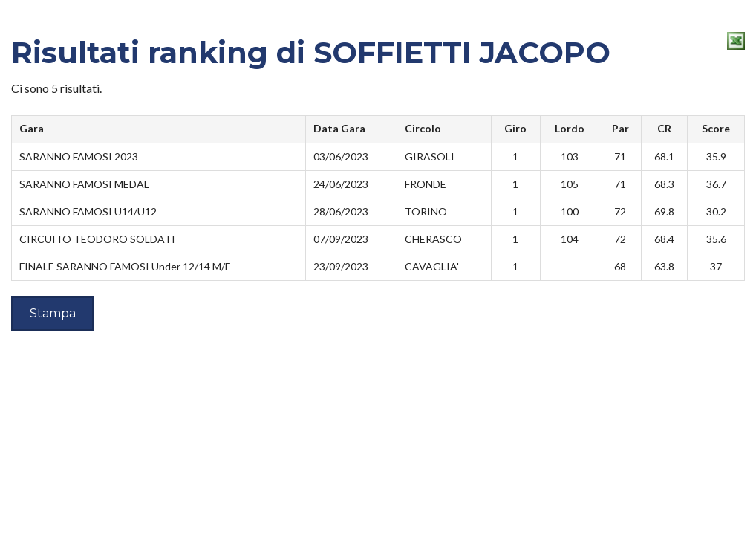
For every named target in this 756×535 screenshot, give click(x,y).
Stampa (53, 313)
